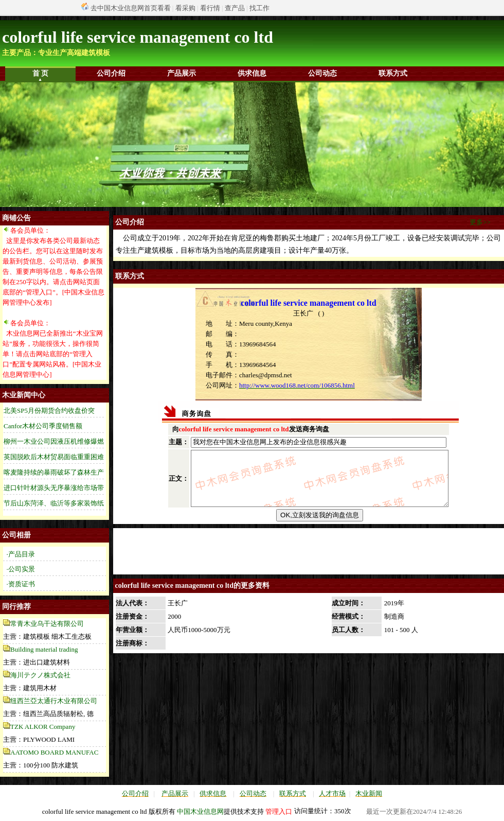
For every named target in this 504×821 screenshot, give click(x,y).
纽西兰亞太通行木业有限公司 (54, 701)
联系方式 (393, 73)
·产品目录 (21, 554)
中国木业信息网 (200, 811)
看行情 (210, 8)
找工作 (259, 8)
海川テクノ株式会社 (40, 675)
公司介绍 (111, 73)
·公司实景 (21, 569)
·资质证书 (21, 584)
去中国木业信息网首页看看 (131, 8)
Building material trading (44, 649)
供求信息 (252, 73)
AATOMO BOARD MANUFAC (54, 752)
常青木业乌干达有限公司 (47, 624)
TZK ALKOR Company (43, 727)
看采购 (185, 8)
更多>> (480, 222)
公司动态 (322, 73)
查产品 (235, 8)
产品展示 (182, 73)
